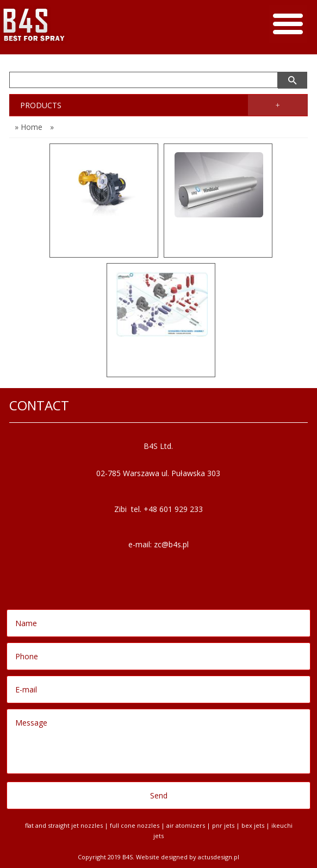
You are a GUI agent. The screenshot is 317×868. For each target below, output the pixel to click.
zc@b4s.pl (171, 544)
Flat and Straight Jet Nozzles (64, 825)
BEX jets (253, 825)
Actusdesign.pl (219, 857)
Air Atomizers (186, 825)
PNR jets (223, 825)
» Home (29, 127)
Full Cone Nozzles (135, 825)
